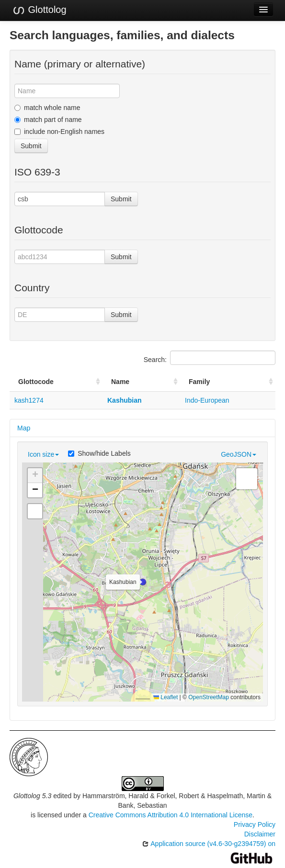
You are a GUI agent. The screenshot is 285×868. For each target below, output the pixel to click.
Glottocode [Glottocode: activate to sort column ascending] (36, 382)
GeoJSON (239, 454)
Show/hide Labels (99, 453)
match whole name (47, 108)
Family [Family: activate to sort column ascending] (199, 382)
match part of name (48, 120)
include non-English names (59, 132)
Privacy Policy (255, 824)
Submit (31, 146)
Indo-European (207, 400)
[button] (143, 582)
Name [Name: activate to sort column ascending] (120, 382)
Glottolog (39, 10)
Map (24, 428)
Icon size (43, 454)
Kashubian (125, 400)
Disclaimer (260, 834)
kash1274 (29, 400)
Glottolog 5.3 (32, 796)
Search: (210, 358)
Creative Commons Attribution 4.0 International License (171, 815)
